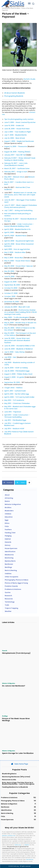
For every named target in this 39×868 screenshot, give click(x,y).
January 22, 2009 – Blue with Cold (17, 307)
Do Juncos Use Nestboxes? (14, 686)
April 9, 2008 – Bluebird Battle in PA (17, 229)
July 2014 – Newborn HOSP (14, 428)
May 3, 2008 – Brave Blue (14, 258)
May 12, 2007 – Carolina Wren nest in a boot (19, 183)
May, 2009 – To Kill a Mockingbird (17, 317)
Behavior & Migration (9, 683)
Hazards (5, 651)
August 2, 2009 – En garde (14, 377)
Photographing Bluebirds (14, 96)
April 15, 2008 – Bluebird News (15, 236)
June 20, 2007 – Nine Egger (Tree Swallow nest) (20, 201)
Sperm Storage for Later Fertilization (18, 753)
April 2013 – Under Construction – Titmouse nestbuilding (17, 416)
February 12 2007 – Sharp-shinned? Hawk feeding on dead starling (20, 159)
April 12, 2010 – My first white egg (17, 394)
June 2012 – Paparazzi (13, 412)
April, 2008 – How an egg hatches (17, 249)
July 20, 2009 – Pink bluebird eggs (17, 371)
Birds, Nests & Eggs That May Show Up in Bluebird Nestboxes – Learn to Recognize (18, 783)
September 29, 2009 (12, 382)
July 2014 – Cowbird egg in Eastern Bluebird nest (17, 424)
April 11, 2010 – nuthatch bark (15, 391)
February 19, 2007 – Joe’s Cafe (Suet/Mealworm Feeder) (16, 164)
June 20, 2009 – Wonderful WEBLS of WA (19, 346)
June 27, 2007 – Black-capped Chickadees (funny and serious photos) (21, 206)
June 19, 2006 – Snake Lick (14, 125)
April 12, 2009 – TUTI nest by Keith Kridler (19, 397)
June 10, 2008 (9, 276)
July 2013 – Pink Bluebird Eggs (15, 420)
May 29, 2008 (9, 271)
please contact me (9, 836)
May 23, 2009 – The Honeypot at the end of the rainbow (20, 334)
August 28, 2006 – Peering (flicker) (17, 152)
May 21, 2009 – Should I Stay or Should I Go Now (20, 324)
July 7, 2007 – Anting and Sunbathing (18, 210)
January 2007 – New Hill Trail (15, 155)
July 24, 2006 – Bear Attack (15, 138)
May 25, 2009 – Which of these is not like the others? (20, 329)
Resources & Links (9, 780)
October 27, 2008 (11, 293)
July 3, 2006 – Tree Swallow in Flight (18, 132)
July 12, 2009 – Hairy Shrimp (14, 352)
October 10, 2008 (11, 288)
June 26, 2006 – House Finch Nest (17, 129)
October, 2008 (10, 296)
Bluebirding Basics (9, 774)
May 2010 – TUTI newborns (14, 400)
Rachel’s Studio (29, 79)
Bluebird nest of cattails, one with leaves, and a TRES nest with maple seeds (20, 195)
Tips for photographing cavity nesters (19, 119)
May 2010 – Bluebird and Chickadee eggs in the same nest (20, 408)
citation (27, 845)
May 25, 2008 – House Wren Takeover (19, 266)
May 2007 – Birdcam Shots (14, 177)
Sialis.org (18, 845)
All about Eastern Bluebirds (15, 93)
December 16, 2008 (11, 302)
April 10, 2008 (9, 232)
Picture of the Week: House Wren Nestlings (16, 720)
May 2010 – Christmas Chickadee (17, 403)
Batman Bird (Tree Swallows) (17, 188)
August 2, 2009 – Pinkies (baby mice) (18, 374)
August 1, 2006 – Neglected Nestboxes (19, 141)
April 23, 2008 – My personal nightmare (19, 241)
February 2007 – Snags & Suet (16, 172)
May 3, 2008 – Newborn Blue (15, 252)
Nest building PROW (23, 312)
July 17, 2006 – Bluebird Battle (15, 135)
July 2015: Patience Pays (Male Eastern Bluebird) (19, 433)
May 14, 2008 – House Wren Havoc (17, 261)
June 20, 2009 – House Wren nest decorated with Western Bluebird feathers (17, 340)
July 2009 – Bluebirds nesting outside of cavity (19, 363)
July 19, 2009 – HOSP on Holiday (16, 368)
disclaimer (30, 859)
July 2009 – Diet (10, 357)
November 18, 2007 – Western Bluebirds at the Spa (20, 220)
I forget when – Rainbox (13, 388)
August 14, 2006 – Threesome (16, 146)
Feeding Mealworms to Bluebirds (15, 787)
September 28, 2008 (12, 285)
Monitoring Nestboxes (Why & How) (16, 777)
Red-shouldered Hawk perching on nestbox (18, 215)
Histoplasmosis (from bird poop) (16, 653)
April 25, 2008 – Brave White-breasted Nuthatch (19, 245)
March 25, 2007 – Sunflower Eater (17, 168)
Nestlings (5, 716)
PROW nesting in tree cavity (20, 313)
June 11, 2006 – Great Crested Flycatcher (20, 122)
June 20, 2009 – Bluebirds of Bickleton (19, 349)
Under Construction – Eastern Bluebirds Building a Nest (19, 225)
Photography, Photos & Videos (11, 8)
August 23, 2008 (10, 282)
